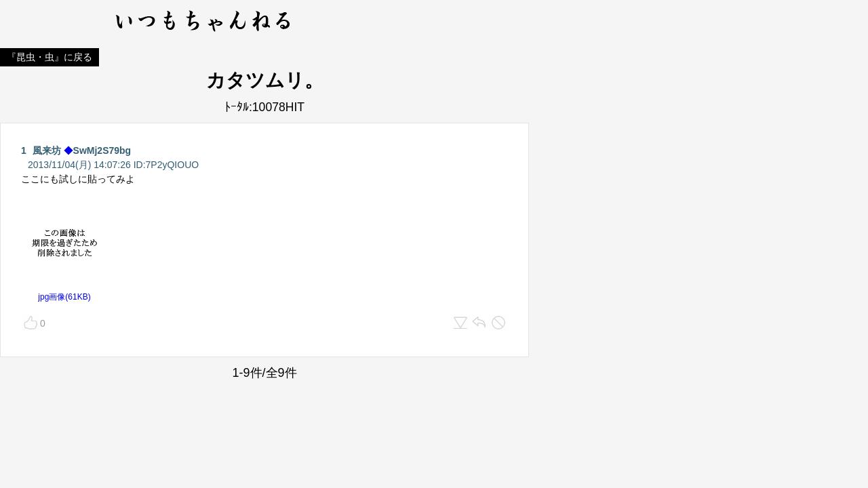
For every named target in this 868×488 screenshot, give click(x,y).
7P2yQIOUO (173, 165)
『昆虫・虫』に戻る (50, 57)
